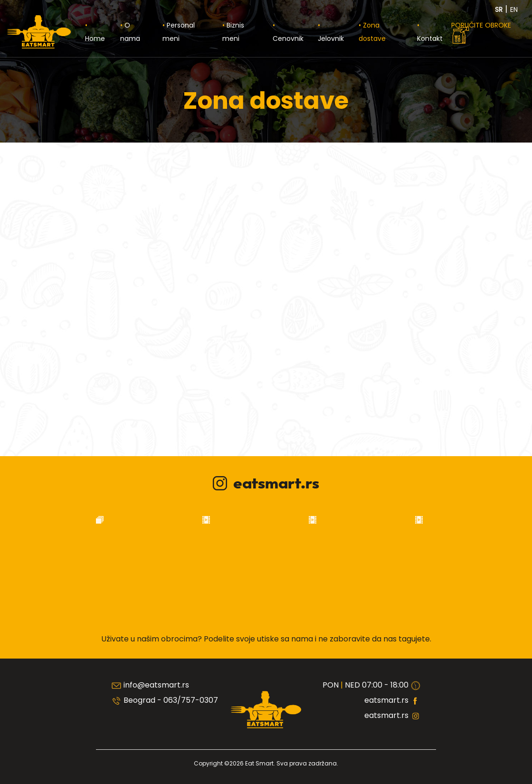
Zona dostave (372, 32)
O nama (130, 32)
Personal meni (179, 32)
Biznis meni (233, 32)
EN (514, 10)
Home (95, 38)
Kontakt (430, 38)
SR (500, 10)
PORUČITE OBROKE (481, 33)
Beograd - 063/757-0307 (171, 700)
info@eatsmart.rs (156, 685)
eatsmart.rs (266, 484)
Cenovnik (288, 38)
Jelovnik (331, 38)
